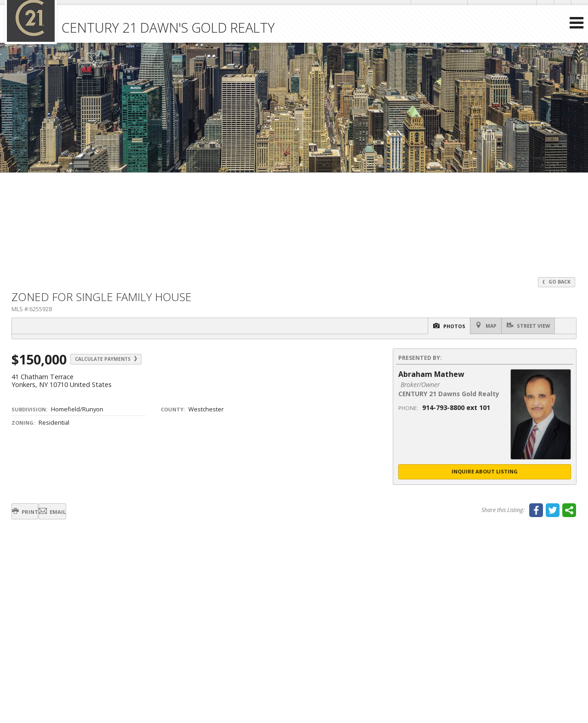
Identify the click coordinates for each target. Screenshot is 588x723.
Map (472, 326)
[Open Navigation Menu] (576, 42)
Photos (425, 327)
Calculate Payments (118, 360)
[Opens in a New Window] (541, 9)
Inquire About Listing (485, 473)
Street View (524, 326)
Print (32, 513)
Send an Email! (432, 9)
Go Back (555, 282)
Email (75, 513)
